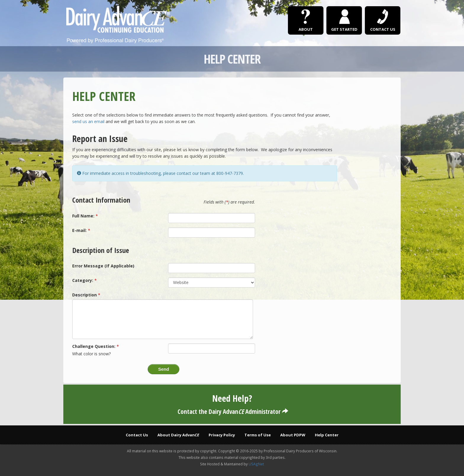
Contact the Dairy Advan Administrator (232, 412)
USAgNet (256, 464)
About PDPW (293, 435)
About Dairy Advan (178, 435)
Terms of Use (258, 435)
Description (84, 295)
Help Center (327, 435)
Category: (83, 280)
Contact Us (137, 435)
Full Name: (83, 216)
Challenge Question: (94, 346)
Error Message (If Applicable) (103, 266)
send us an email (88, 121)
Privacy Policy (222, 435)
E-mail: (79, 230)
